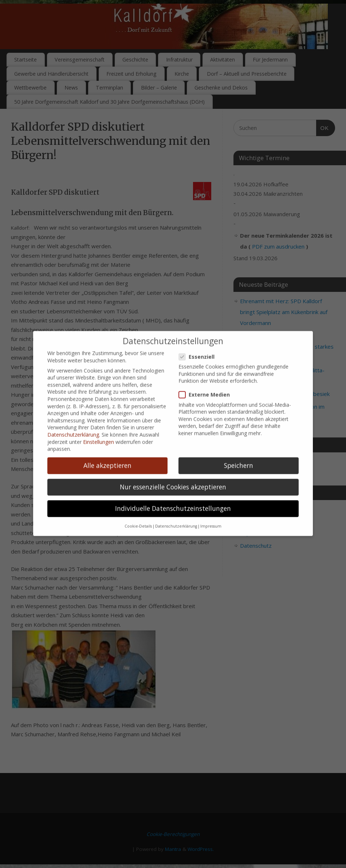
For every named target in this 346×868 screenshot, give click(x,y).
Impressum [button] (211, 516)
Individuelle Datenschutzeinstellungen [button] (173, 498)
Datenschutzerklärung (73, 425)
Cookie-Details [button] (138, 516)
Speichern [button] (239, 455)
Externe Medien (207, 385)
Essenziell (200, 346)
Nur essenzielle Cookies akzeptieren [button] (173, 477)
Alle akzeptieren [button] (107, 455)
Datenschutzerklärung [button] (176, 516)
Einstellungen (99, 431)
